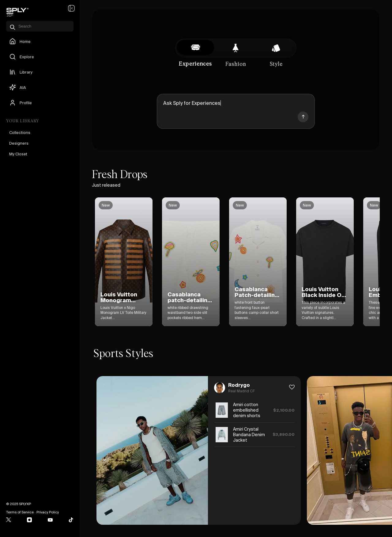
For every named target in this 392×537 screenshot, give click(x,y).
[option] (102, 262)
